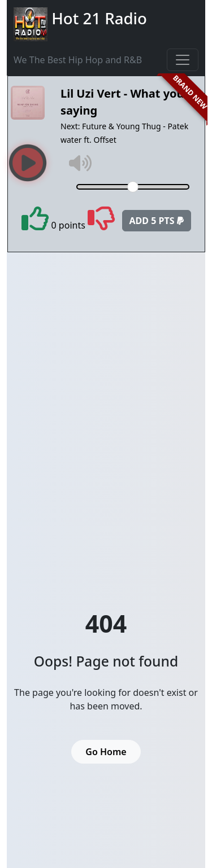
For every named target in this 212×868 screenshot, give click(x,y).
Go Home (106, 752)
